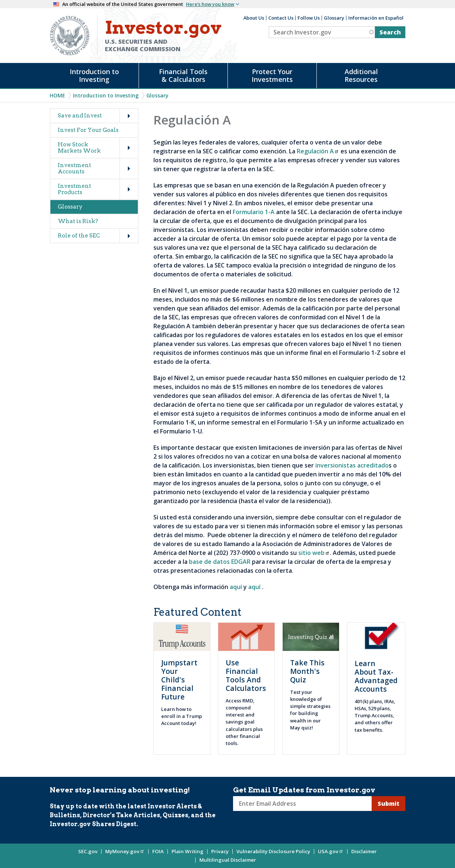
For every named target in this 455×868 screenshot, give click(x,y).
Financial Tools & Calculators (183, 75)
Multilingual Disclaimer (228, 860)
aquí (236, 587)
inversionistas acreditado (352, 465)
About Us (254, 18)
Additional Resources (361, 75)
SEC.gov (88, 851)
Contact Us (281, 18)
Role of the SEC (79, 236)
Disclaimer (364, 851)
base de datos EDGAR (220, 562)
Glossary (334, 18)
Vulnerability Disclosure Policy (273, 851)
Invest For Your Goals (88, 130)
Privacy (220, 851)
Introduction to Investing (94, 75)
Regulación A (318, 151)
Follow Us (309, 18)
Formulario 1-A (254, 212)
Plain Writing (187, 851)
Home (57, 95)
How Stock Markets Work (79, 148)
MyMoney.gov (125, 851)
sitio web (314, 553)
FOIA (158, 851)
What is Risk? (78, 221)
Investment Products (74, 189)
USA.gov (331, 851)
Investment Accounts (74, 168)
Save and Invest (80, 116)
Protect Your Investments (272, 75)
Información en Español (376, 18)
